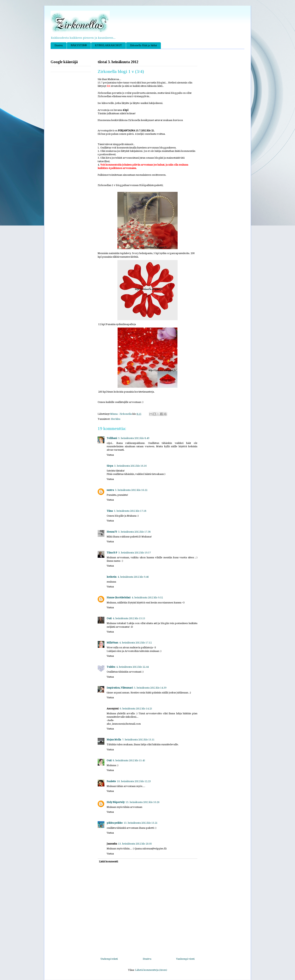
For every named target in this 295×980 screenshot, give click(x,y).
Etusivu (59, 45)
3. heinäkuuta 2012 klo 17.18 (130, 511)
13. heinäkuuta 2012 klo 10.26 (143, 802)
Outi (109, 618)
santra (110, 490)
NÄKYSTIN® (79, 45)
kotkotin (112, 577)
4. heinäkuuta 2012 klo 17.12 (135, 643)
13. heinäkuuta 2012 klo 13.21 (141, 823)
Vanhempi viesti (185, 959)
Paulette (111, 781)
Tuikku (111, 667)
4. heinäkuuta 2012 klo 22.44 (132, 667)
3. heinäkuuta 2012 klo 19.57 (135, 553)
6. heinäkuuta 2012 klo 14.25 (136, 709)
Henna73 (112, 532)
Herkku (116, 419)
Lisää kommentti (108, 862)
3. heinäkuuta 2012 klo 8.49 (134, 438)
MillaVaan (112, 643)
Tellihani (112, 438)
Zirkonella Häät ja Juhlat (143, 45)
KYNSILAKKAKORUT (108, 45)
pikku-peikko (115, 823)
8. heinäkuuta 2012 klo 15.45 (129, 760)
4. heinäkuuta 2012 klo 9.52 (147, 597)
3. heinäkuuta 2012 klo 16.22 (131, 490)
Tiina (110, 511)
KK (109, 86)
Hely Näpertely (116, 802)
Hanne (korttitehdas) (119, 597)
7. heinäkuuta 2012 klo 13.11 (138, 740)
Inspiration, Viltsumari (120, 688)
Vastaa (110, 455)
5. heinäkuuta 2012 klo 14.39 (150, 688)
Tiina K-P (112, 553)
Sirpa (110, 466)
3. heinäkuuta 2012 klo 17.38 (134, 532)
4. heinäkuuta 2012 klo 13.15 (129, 618)
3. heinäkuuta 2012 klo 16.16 (130, 466)
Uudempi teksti (109, 959)
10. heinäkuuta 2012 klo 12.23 (134, 781)
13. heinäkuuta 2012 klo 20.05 (135, 844)
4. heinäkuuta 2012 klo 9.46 (133, 577)
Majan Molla (114, 740)
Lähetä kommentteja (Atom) (151, 970)
